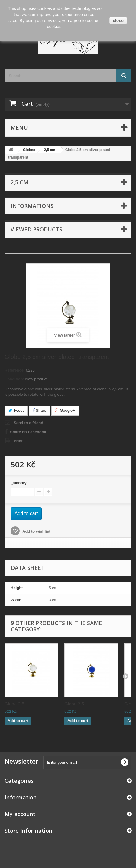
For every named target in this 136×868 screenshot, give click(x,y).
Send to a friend (28, 423)
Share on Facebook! (29, 432)
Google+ (65, 410)
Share (39, 410)
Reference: (15, 370)
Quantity (19, 483)
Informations (32, 206)
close (118, 21)
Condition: (14, 379)
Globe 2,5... (16, 704)
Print (18, 441)
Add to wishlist (36, 531)
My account (20, 814)
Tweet (16, 410)
